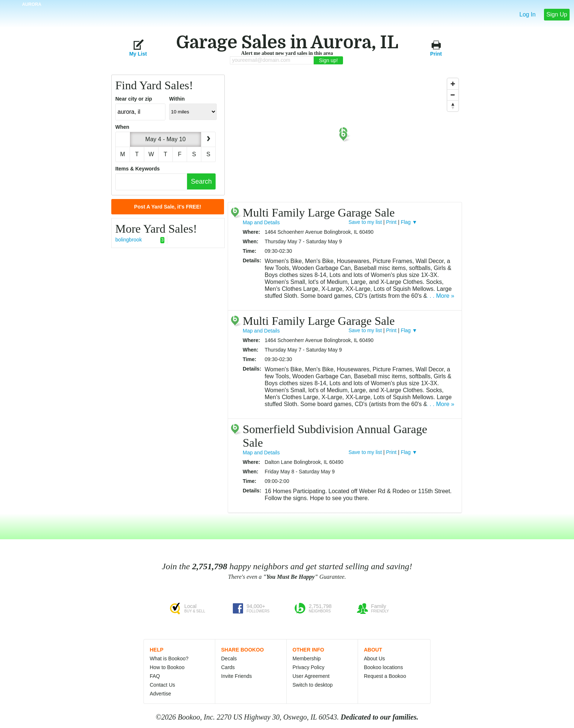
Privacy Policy (308, 667)
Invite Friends (236, 676)
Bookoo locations (383, 667)
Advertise (160, 694)
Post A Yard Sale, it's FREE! (167, 207)
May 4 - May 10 (165, 139)
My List (138, 48)
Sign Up (557, 14)
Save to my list (365, 222)
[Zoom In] (453, 84)
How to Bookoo (167, 667)
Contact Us (162, 685)
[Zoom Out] (453, 95)
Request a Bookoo (385, 676)
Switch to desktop (313, 685)
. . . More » (440, 296)
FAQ (155, 676)
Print (436, 48)
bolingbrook (140, 240)
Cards (228, 667)
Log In (528, 14)
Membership (307, 658)
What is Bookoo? (169, 658)
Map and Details (261, 222)
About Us (374, 658)
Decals (229, 658)
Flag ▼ (409, 222)
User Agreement (311, 676)
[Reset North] (453, 106)
